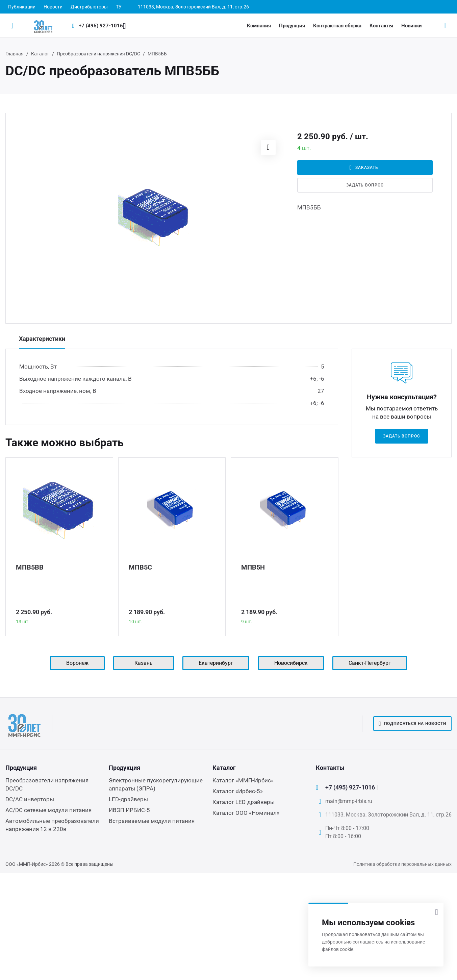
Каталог (40, 54)
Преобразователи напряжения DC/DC (98, 54)
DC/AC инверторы (30, 799)
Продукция (292, 26)
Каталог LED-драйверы (244, 802)
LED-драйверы (128, 799)
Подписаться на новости (412, 724)
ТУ (119, 7)
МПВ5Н (253, 567)
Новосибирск (291, 663)
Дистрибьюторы (89, 7)
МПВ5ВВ (30, 567)
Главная (15, 54)
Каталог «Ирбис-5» (238, 791)
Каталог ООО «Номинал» (246, 813)
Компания (259, 26)
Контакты (381, 26)
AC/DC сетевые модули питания (48, 810)
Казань (144, 663)
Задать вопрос (365, 185)
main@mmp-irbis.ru (349, 801)
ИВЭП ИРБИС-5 (129, 810)
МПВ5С (140, 567)
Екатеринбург (216, 663)
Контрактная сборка (337, 26)
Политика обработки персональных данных (402, 864)
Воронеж (77, 663)
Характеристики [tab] (42, 339)
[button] (268, 147)
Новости (53, 7)
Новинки (412, 26)
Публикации (22, 7)
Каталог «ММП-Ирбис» (243, 780)
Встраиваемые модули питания (152, 821)
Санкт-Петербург (370, 663)
